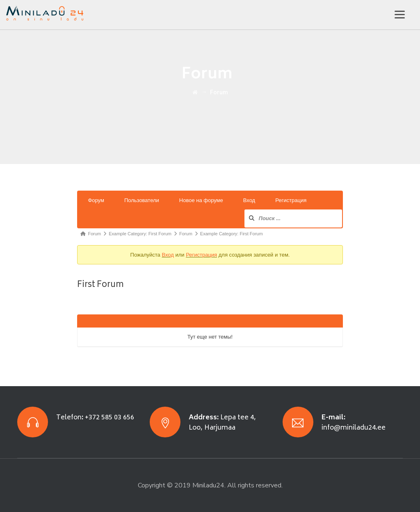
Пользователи (142, 200)
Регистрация (291, 200)
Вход (249, 200)
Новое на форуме (201, 200)
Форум (96, 200)
